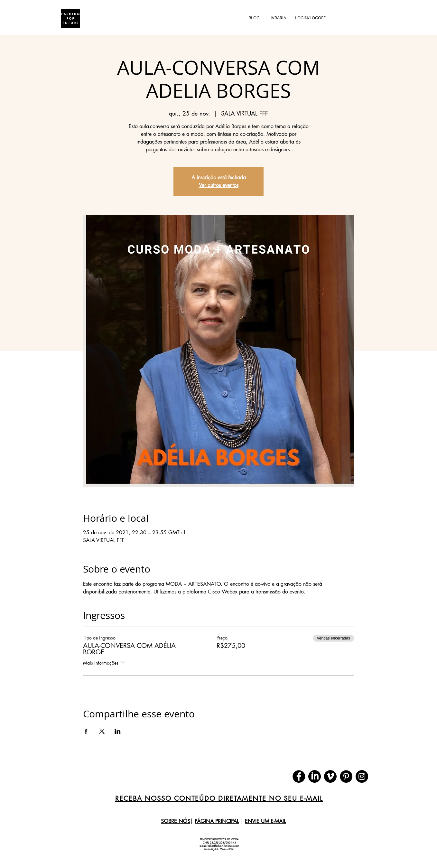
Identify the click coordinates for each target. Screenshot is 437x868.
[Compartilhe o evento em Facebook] (86, 731)
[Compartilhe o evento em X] (102, 731)
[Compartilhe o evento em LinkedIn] (118, 731)
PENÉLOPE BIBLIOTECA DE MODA (219, 839)
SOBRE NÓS (176, 821)
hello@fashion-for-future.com (223, 846)
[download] (315, 776)
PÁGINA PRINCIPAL (217, 821)
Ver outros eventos (219, 185)
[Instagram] (362, 776)
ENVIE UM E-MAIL (265, 821)
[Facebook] (299, 776)
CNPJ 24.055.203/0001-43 (219, 843)
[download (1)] (330, 776)
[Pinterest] (346, 776)
